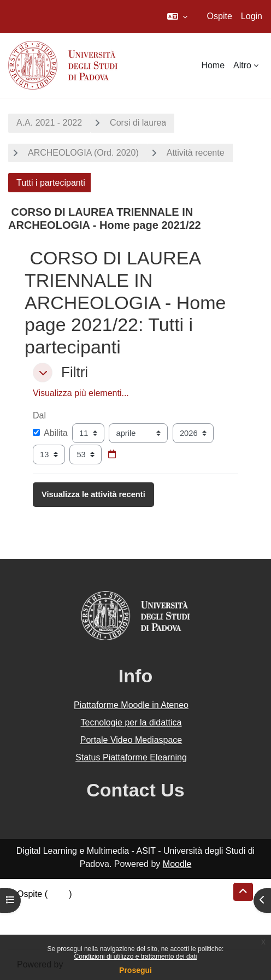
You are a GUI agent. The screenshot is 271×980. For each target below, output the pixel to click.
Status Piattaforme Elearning (131, 757)
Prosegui (135, 970)
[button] (177, 16)
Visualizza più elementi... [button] (81, 393)
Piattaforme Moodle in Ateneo (131, 705)
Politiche (33, 920)
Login (252, 16)
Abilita (50, 433)
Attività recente (196, 153)
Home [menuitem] (213, 65)
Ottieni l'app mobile (54, 933)
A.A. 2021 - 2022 (49, 123)
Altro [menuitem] (242, 65)
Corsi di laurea (138, 123)
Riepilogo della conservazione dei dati (90, 907)
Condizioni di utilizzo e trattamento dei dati (136, 957)
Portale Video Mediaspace (131, 740)
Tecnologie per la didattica (131, 722)
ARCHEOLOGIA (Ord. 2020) (83, 153)
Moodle (177, 864)
